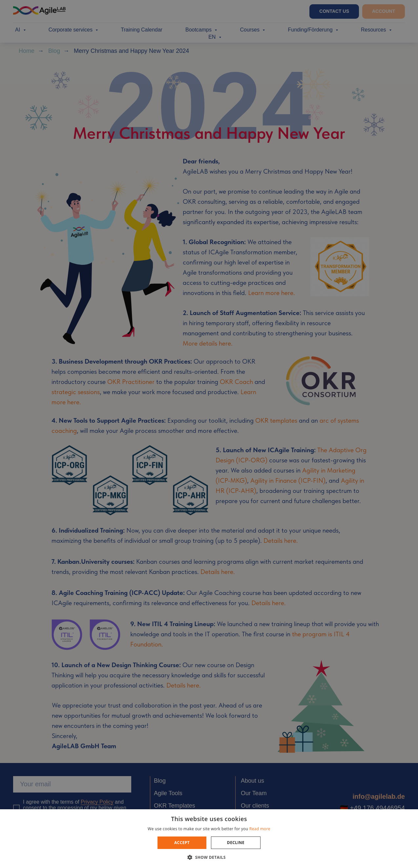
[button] (209, 857)
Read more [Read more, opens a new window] (260, 829)
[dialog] (209, 434)
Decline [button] (236, 843)
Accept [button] (182, 843)
